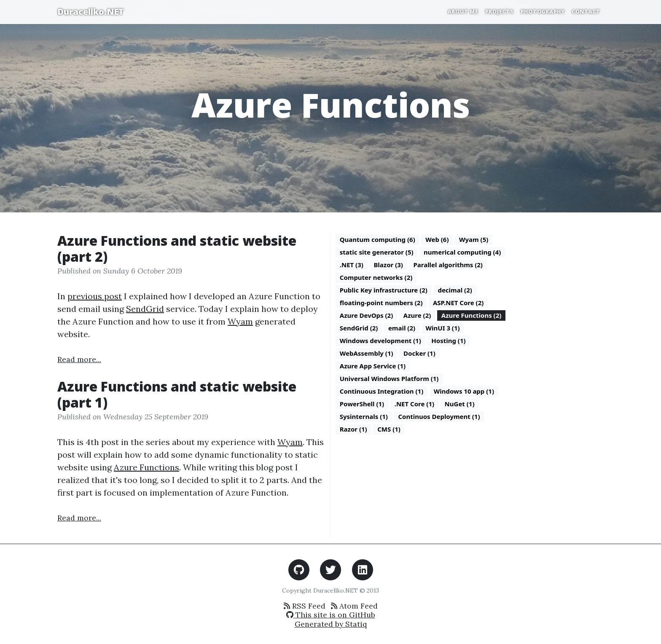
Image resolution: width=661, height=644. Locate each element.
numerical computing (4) (462, 252)
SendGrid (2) (359, 328)
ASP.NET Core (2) (458, 303)
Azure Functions (146, 467)
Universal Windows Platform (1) (389, 378)
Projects (500, 12)
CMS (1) (389, 429)
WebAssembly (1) (367, 353)
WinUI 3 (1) (443, 328)
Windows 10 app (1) (464, 391)
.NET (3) (352, 265)
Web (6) (437, 239)
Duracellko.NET (91, 12)
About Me (463, 12)
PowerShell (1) (362, 404)
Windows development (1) (380, 341)
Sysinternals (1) (364, 416)
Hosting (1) (448, 341)
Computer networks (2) (376, 277)
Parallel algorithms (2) (448, 265)
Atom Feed (354, 606)
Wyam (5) (474, 239)
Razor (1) (353, 429)
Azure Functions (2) (472, 315)
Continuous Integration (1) (382, 391)
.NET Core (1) (414, 404)
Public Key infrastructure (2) (384, 290)
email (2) (402, 328)
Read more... (79, 359)
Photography (543, 12)
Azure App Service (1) (373, 366)
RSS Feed (305, 606)
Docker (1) (419, 353)
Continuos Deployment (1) (439, 416)
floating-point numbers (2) (381, 303)
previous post (95, 296)
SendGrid (145, 309)
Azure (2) (417, 315)
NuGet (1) (460, 404)
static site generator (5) (377, 252)
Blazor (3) (388, 265)
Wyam (240, 321)
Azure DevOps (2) (367, 315)
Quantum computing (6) (378, 239)
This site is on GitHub (331, 615)
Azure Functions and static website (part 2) (177, 248)
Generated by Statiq (331, 624)
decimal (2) (455, 290)
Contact (586, 12)
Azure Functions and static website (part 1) (177, 394)
